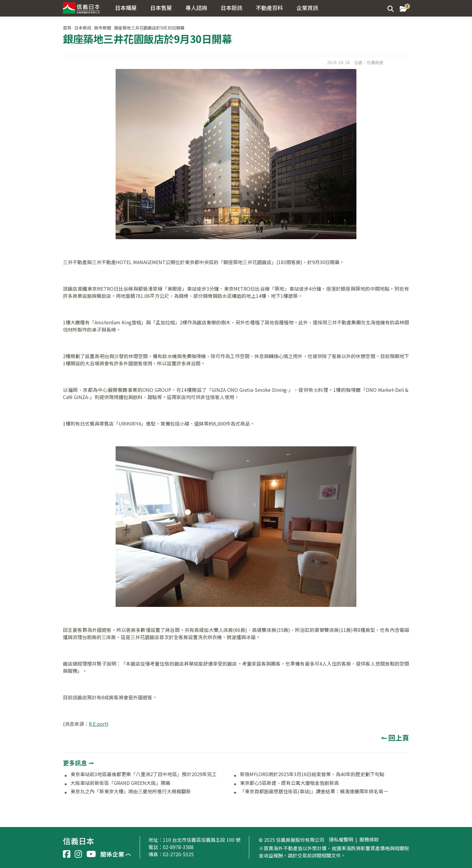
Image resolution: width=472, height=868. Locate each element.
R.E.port (98, 724)
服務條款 (369, 840)
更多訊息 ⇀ (78, 763)
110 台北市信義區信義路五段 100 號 (202, 840)
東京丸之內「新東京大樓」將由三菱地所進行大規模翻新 (131, 792)
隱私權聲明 (341, 840)
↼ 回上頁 (395, 738)
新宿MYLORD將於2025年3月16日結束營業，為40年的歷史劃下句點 (312, 774)
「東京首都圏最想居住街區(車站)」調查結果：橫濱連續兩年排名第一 (314, 792)
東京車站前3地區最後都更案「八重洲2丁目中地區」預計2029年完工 (144, 774)
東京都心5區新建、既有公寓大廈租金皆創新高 (289, 783)
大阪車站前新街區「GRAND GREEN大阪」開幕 (123, 783)
